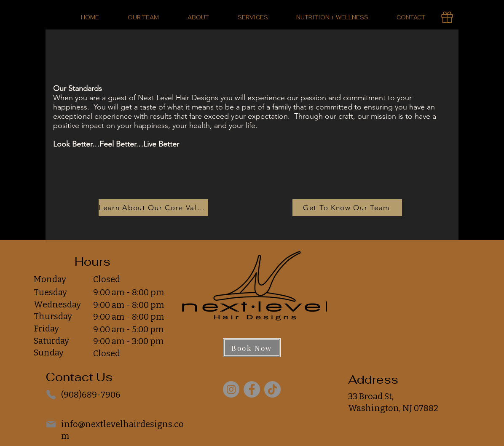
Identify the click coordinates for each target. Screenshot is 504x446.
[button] (198, 17)
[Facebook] (252, 389)
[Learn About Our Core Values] (153, 208)
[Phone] (51, 395)
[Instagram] (231, 389)
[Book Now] (252, 348)
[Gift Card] (447, 17)
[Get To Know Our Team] (347, 208)
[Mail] (51, 424)
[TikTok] (272, 389)
